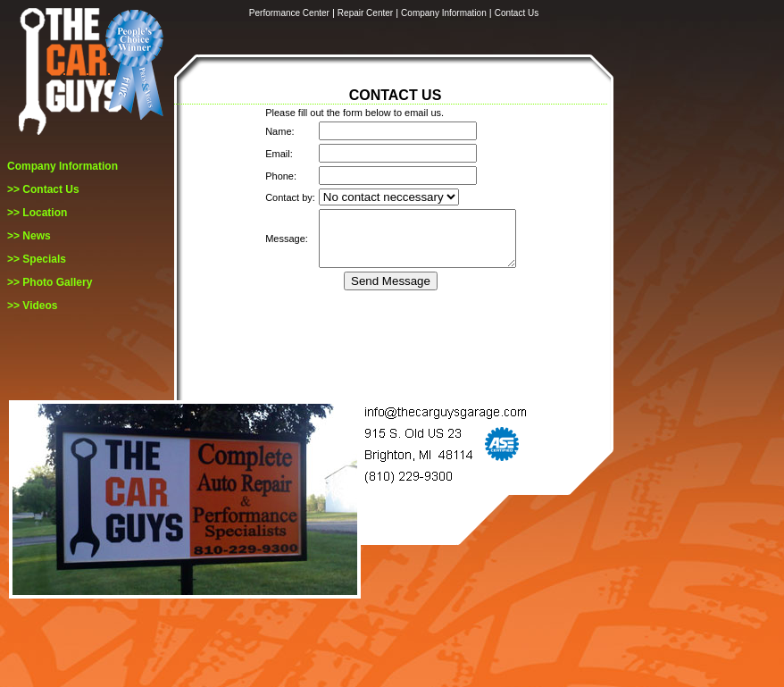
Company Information (63, 166)
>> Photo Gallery (50, 282)
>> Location (37, 213)
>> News (29, 236)
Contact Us (517, 13)
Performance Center (289, 13)
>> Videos (32, 306)
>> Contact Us (43, 189)
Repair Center (365, 13)
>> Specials (37, 259)
